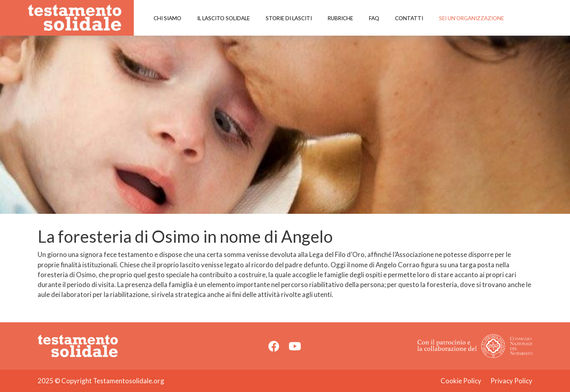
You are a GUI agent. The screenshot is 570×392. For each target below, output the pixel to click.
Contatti (409, 18)
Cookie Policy (461, 381)
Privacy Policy (511, 381)
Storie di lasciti (289, 18)
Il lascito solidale (223, 18)
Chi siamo (167, 18)
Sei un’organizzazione (471, 18)
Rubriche (340, 18)
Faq (374, 18)
